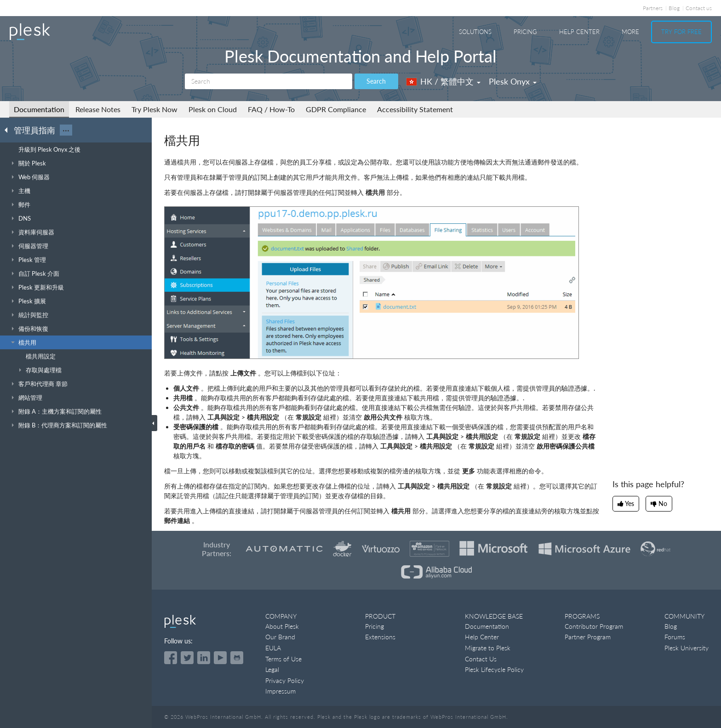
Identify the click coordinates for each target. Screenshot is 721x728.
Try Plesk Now (154, 109)
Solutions (475, 32)
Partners (653, 8)
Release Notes (98, 109)
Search (376, 81)
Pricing (525, 32)
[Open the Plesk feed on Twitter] (187, 658)
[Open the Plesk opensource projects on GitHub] (237, 658)
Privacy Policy (285, 680)
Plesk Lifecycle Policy (494, 669)
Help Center (579, 32)
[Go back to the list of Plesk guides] (9, 130)
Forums (675, 637)
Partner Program (588, 637)
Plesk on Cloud (213, 109)
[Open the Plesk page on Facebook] (171, 658)
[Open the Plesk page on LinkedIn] (204, 658)
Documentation (39, 109)
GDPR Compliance (336, 109)
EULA (273, 648)
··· (66, 130)
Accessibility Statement (415, 109)
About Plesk (282, 626)
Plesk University (687, 648)
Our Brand (280, 637)
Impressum (280, 691)
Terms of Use (283, 659)
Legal (272, 669)
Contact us (699, 8)
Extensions (380, 637)
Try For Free (681, 32)
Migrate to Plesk (488, 648)
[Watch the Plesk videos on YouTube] (220, 658)
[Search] (269, 81)
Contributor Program (594, 626)
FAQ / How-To (271, 109)
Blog (674, 8)
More (630, 32)
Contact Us (481, 659)
